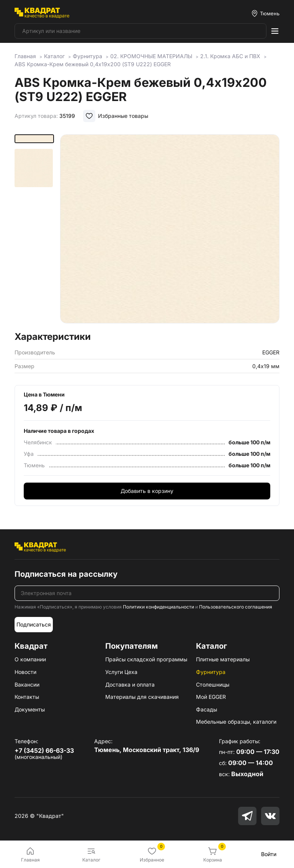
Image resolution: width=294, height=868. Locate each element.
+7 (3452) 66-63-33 (44, 751)
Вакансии (27, 684)
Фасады (207, 709)
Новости (25, 672)
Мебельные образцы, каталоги (236, 722)
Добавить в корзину (147, 491)
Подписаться (34, 624)
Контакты (27, 697)
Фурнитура (211, 672)
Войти (269, 854)
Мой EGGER (211, 697)
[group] (170, 230)
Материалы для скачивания (142, 697)
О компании (30, 659)
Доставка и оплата (130, 684)
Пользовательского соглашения (236, 607)
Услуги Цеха (121, 672)
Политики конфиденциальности (158, 607)
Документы (30, 709)
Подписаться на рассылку (66, 574)
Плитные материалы (223, 659)
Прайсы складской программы (146, 659)
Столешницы (213, 684)
